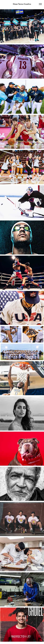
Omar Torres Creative (22, 4)
